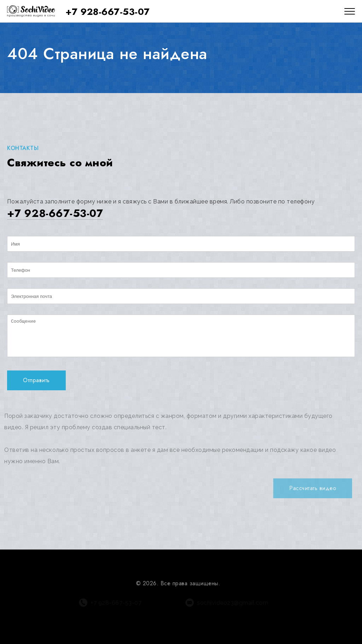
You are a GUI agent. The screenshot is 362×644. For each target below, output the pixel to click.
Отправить (36, 380)
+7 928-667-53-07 (108, 12)
